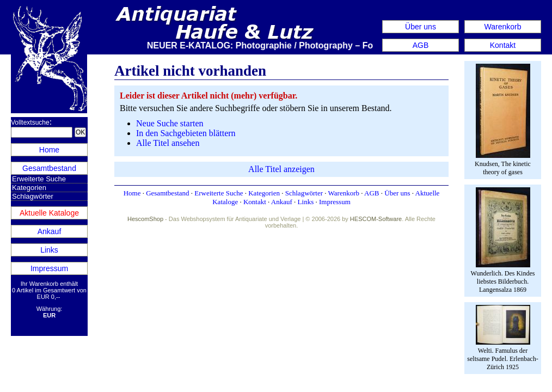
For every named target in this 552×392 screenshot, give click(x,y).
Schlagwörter (33, 196)
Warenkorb (503, 27)
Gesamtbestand (49, 168)
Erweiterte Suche (39, 179)
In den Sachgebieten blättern (186, 133)
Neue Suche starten (170, 123)
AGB (421, 45)
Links (49, 250)
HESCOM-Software (376, 219)
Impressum (49, 268)
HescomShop (145, 219)
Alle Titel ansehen (168, 143)
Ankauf (50, 231)
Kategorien (29, 188)
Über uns (421, 27)
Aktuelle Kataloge (49, 213)
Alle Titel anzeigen (281, 169)
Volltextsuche (30, 122)
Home (49, 150)
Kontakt (503, 45)
